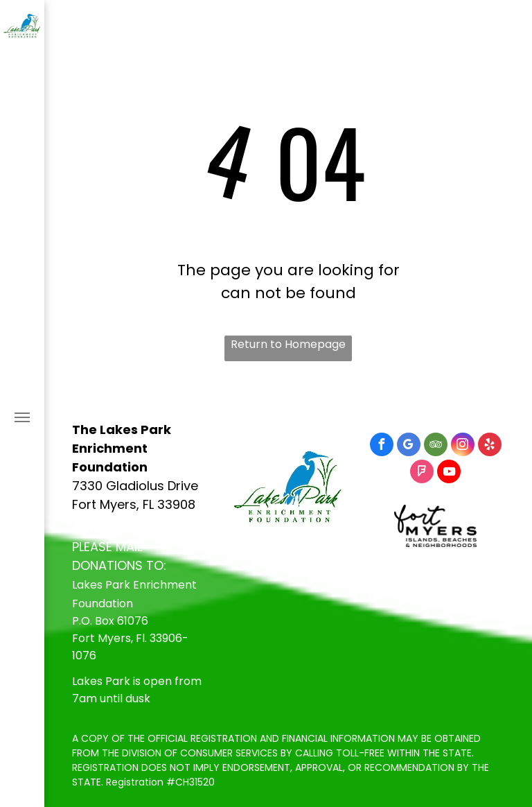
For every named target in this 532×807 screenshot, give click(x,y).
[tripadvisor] (436, 446)
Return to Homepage (288, 344)
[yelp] (490, 446)
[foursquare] (422, 473)
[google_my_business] (409, 446)
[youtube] (449, 473)
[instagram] (463, 446)
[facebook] (382, 446)
